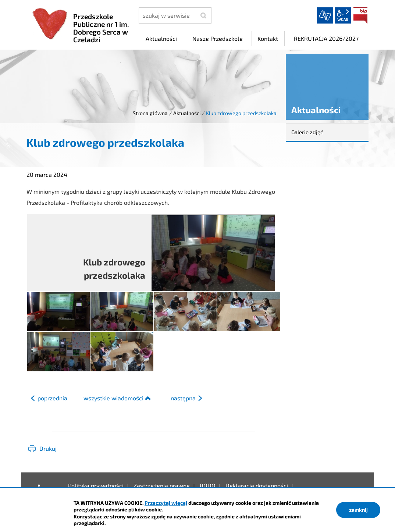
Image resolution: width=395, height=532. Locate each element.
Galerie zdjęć (307, 132)
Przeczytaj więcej (166, 503)
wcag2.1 (343, 15)
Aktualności (187, 113)
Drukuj (48, 448)
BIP (360, 15)
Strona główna (150, 113)
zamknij (358, 510)
